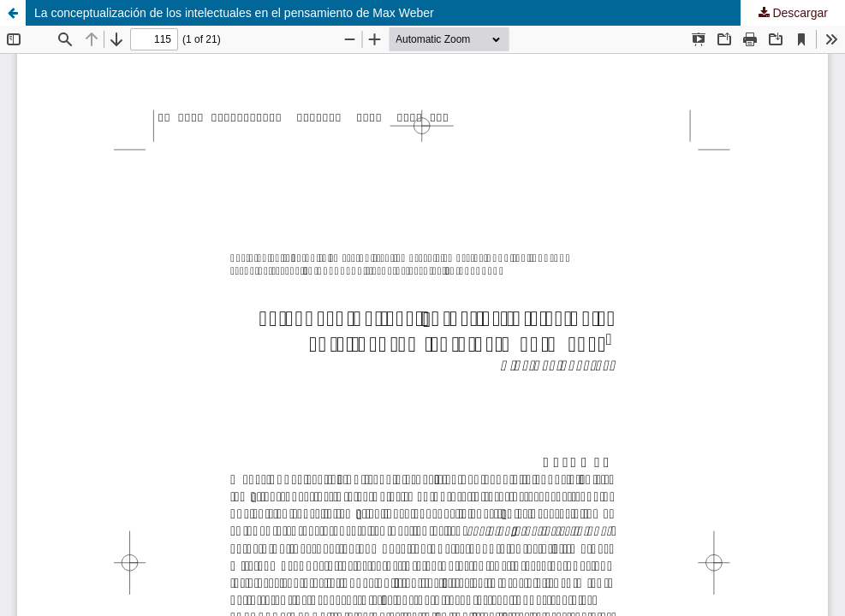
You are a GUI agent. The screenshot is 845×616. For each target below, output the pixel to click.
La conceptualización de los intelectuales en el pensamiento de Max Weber (234, 13)
